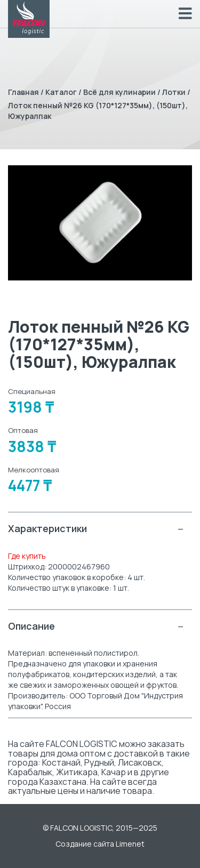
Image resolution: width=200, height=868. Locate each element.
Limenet (130, 844)
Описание (96, 626)
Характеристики (96, 529)
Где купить (27, 556)
